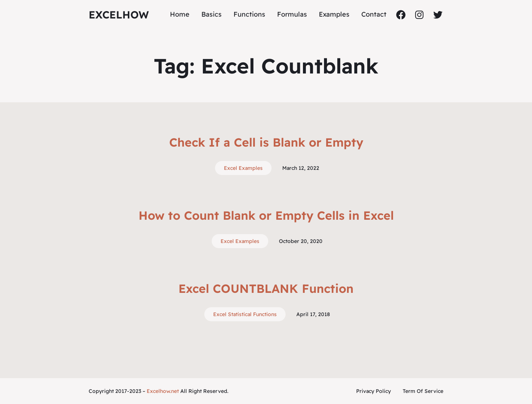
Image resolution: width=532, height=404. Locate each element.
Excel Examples (243, 168)
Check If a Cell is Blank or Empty (266, 142)
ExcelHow (119, 15)
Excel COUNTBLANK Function (266, 288)
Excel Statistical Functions (245, 314)
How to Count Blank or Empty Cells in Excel (266, 215)
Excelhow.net (163, 391)
